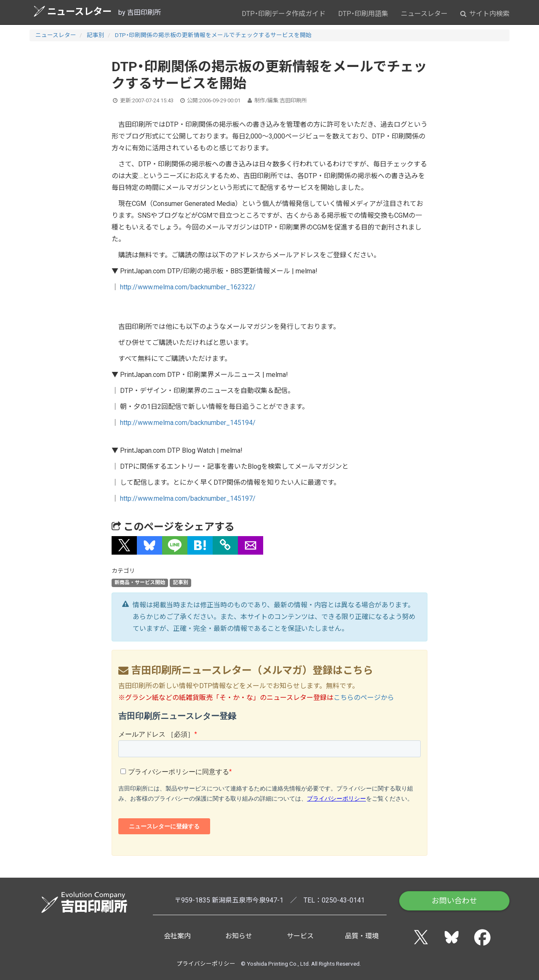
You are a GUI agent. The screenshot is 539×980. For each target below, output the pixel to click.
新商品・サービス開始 (140, 583)
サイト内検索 (485, 14)
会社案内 (177, 936)
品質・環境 (362, 936)
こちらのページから (364, 698)
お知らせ (239, 936)
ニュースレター (73, 11)
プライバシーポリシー (206, 964)
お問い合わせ (454, 901)
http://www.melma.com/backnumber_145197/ (188, 498)
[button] (124, 545)
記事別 (96, 35)
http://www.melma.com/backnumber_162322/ (188, 287)
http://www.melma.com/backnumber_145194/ (188, 423)
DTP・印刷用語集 (363, 14)
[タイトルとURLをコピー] (225, 545)
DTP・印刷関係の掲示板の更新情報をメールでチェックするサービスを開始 (213, 35)
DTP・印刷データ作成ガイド (284, 14)
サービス (300, 936)
